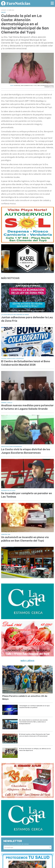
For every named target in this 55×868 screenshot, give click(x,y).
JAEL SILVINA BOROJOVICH (45, 85)
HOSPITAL (17, 85)
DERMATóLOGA (49, 87)
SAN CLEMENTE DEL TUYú (29, 85)
